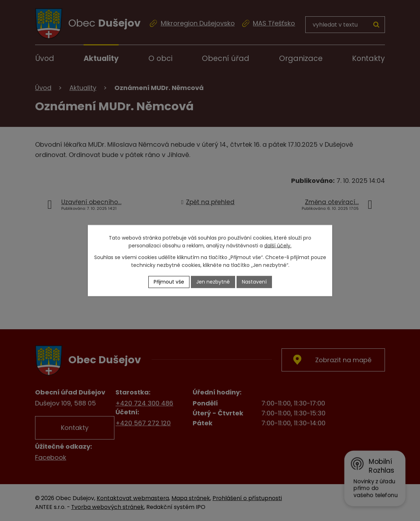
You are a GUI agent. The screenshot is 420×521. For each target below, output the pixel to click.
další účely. (278, 246)
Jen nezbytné (213, 282)
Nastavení (254, 282)
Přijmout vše (169, 282)
